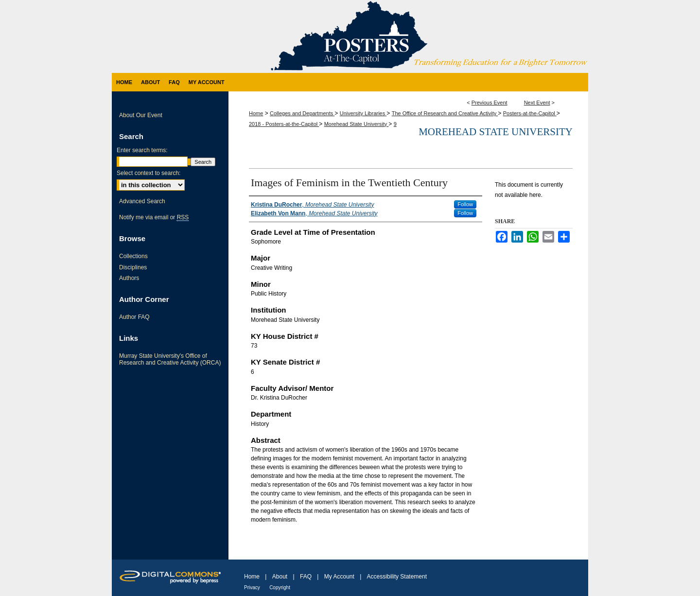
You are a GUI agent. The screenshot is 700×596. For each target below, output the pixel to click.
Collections (133, 256)
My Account (339, 577)
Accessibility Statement (397, 577)
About (280, 577)
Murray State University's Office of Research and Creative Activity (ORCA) (170, 359)
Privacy (252, 587)
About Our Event (141, 115)
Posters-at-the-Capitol (530, 113)
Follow (465, 204)
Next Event (537, 103)
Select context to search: (149, 173)
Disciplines (133, 267)
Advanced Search (142, 201)
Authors (129, 278)
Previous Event (490, 103)
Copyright (280, 587)
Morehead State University (357, 124)
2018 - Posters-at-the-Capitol (284, 124)
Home (256, 113)
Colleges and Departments (302, 113)
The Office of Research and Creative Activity (445, 113)
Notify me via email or (154, 217)
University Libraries (363, 113)
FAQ (306, 577)
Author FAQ (134, 317)
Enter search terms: (142, 150)
